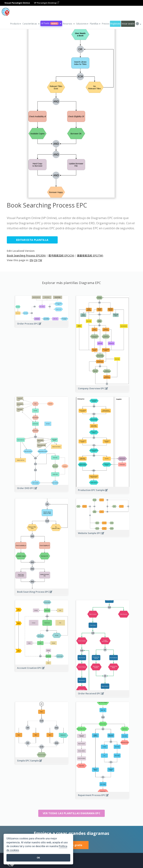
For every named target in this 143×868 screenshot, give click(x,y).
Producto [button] (16, 24)
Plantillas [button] (95, 24)
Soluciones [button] (82, 24)
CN (36, 260)
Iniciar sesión (128, 24)
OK (38, 858)
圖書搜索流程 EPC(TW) (90, 255)
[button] (31, 24)
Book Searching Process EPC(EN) (26, 255)
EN (31, 260)
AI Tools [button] (51, 23)
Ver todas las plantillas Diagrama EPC (71, 813)
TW (40, 260)
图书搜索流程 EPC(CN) (61, 255)
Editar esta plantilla (32, 240)
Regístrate (115, 24)
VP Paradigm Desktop (47, 3)
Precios (105, 24)
